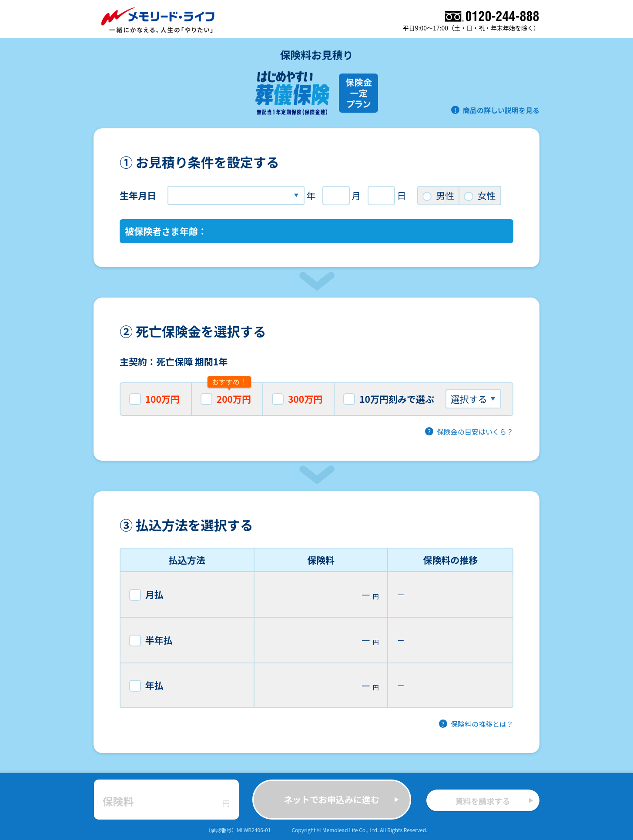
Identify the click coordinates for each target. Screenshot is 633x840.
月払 (146, 594)
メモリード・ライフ (158, 20)
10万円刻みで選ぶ (422, 399)
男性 (438, 195)
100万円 (154, 399)
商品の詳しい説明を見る (501, 110)
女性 (480, 195)
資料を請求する (494, 801)
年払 (146, 685)
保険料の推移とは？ (482, 724)
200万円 (226, 394)
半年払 (151, 640)
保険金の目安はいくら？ (475, 432)
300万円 (297, 399)
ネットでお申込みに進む (341, 799)
